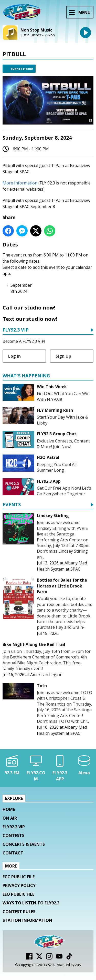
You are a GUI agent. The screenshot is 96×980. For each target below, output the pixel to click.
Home (9, 809)
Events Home (22, 69)
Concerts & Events (24, 844)
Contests (13, 835)
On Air (10, 818)
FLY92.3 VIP (16, 330)
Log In (14, 356)
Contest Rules (19, 912)
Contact (13, 853)
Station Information (27, 920)
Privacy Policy (19, 885)
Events (12, 505)
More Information (20, 183)
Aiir (78, 965)
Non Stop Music (36, 30)
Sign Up (63, 356)
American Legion (46, 675)
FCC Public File (19, 877)
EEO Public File (18, 894)
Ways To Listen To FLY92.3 (31, 903)
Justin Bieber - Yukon (38, 35)
